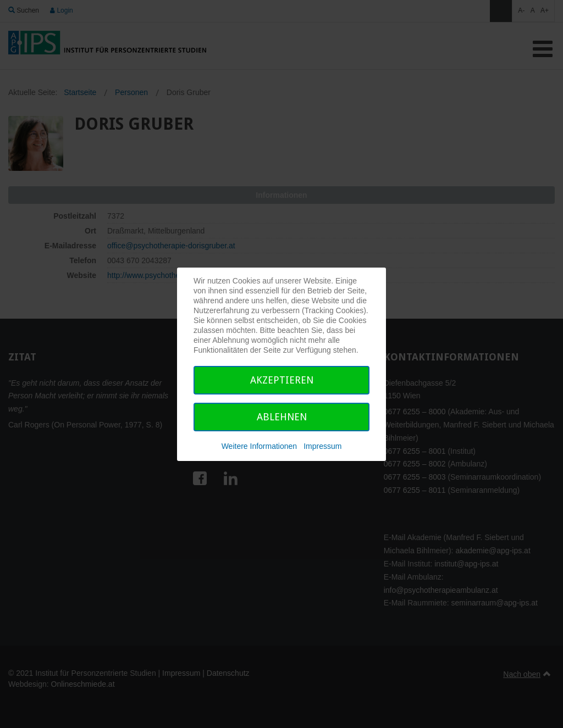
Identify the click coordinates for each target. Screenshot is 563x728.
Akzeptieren (282, 380)
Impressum (322, 446)
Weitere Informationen (259, 446)
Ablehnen (282, 417)
